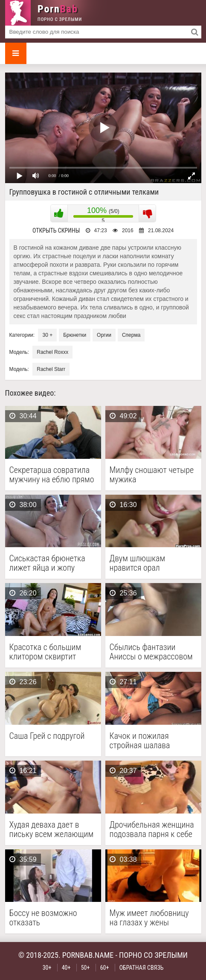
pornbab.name (88, 955)
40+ (66, 968)
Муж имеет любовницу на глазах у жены (149, 918)
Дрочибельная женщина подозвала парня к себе (152, 829)
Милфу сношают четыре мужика (152, 475)
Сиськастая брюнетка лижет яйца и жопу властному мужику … (47, 563)
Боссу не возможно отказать (43, 918)
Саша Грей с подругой (47, 736)
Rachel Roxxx (52, 352)
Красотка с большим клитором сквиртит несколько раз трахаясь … (51, 652)
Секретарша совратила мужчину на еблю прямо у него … (52, 475)
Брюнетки (75, 335)
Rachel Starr (51, 369)
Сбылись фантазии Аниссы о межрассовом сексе (151, 652)
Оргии (104, 335)
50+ (86, 968)
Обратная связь (142, 968)
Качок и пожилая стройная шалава (140, 741)
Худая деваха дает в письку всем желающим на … (52, 829)
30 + (47, 335)
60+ (105, 968)
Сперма (131, 335)
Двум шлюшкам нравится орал (138, 563)
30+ (47, 968)
